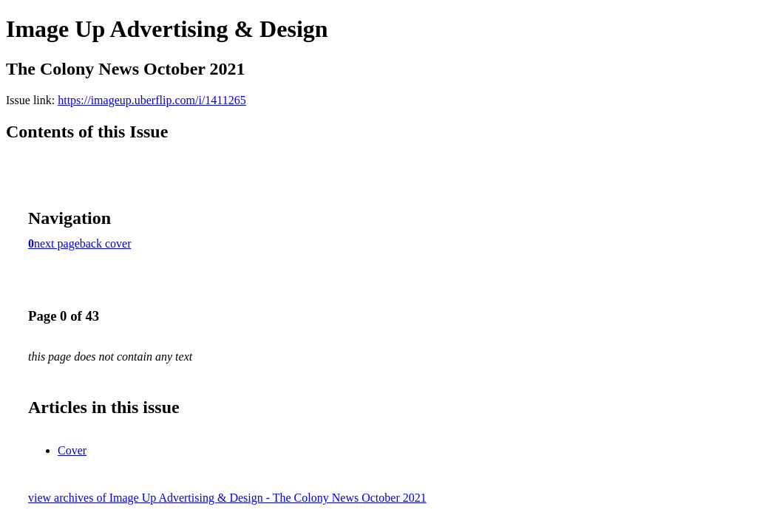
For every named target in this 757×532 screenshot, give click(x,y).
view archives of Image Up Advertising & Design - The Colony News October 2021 (227, 498)
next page (57, 243)
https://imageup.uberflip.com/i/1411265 (152, 100)
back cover (106, 243)
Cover (72, 450)
